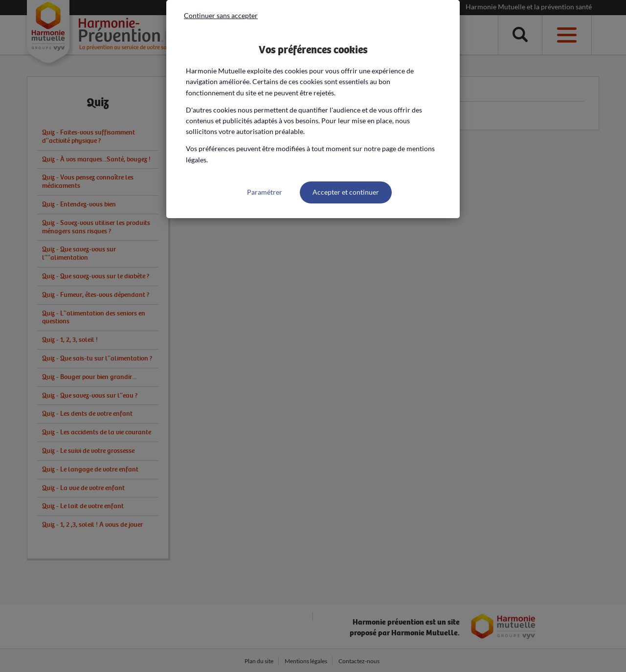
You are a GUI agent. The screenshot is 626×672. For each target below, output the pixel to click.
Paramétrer (265, 192)
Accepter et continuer (346, 192)
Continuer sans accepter (221, 15)
